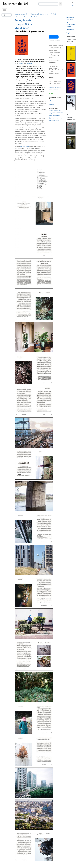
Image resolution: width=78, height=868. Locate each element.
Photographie (70, 30)
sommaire (52, 105)
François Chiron (24, 24)
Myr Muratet (22, 28)
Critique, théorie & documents (39, 14)
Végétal (69, 33)
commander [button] (54, 37)
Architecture (35, 17)
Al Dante (54, 14)
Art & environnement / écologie (71, 24)
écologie (29, 63)
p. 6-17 (51, 101)
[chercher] (48, 4)
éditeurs (17, 17)
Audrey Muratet (23, 20)
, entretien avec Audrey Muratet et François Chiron (56, 112)
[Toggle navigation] (4, 10)
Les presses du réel (21, 14)
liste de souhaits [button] (55, 41)
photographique (24, 146)
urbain (21, 63)
